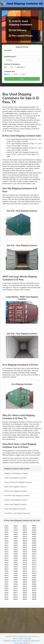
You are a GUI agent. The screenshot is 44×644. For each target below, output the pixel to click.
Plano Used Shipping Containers (15, 509)
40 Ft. (7, 74)
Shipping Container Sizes (31, 641)
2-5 (11, 67)
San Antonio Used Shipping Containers (17, 513)
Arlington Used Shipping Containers (16, 473)
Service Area (18, 643)
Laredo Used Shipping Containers (16, 504)
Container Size (10, 72)
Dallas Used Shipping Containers (15, 487)
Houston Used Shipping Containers (16, 500)
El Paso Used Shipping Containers (16, 491)
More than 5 (20, 67)
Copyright (28, 639)
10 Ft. (22, 74)
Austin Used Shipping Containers (15, 478)
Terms (15, 639)
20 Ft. (15, 74)
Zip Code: (8, 50)
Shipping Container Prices (12, 641)
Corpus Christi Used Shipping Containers (18, 482)
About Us (27, 643)
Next (22, 79)
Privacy (21, 639)
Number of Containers (12, 64)
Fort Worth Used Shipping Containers (17, 496)
